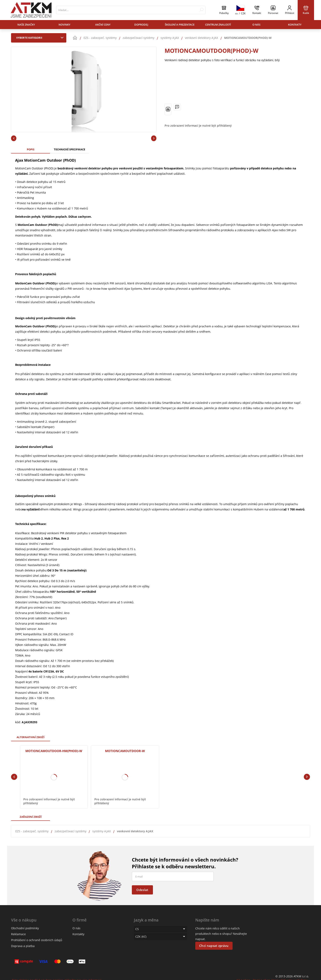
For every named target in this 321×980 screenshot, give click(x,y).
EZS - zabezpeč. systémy (32, 831)
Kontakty (295, 25)
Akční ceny (103, 25)
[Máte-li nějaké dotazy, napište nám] (177, 107)
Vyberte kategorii (41, 38)
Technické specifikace (70, 149)
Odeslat (142, 890)
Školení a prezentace (180, 25)
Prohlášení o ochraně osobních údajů (37, 940)
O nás (256, 25)
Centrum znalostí (218, 25)
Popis (31, 149)
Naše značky (26, 25)
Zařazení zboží (31, 817)
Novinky (64, 25)
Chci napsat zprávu (214, 946)
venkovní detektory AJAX (135, 831)
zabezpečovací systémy (71, 831)
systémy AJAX (102, 831)
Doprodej (141, 25)
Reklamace (18, 934)
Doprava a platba (23, 946)
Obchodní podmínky (25, 928)
